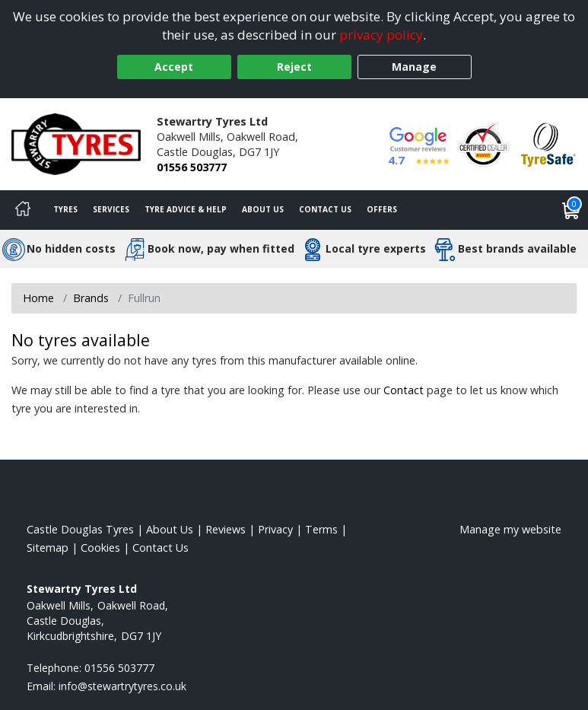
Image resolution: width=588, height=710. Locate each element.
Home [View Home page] (38, 298)
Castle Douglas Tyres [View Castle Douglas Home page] (80, 529)
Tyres (65, 209)
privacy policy (381, 35)
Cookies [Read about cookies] (100, 548)
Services (111, 209)
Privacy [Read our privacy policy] (275, 529)
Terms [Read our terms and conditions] (321, 529)
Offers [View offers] (382, 209)
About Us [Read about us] (170, 529)
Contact (404, 390)
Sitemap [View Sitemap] (48, 548)
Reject (294, 67)
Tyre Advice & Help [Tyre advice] (186, 209)
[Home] (23, 210)
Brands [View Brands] (91, 298)
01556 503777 (192, 167)
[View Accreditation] (483, 143)
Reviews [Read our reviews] (226, 529)
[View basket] (571, 210)
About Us (263, 209)
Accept (174, 67)
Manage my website (510, 529)
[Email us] (122, 686)
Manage (414, 67)
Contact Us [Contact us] (325, 209)
